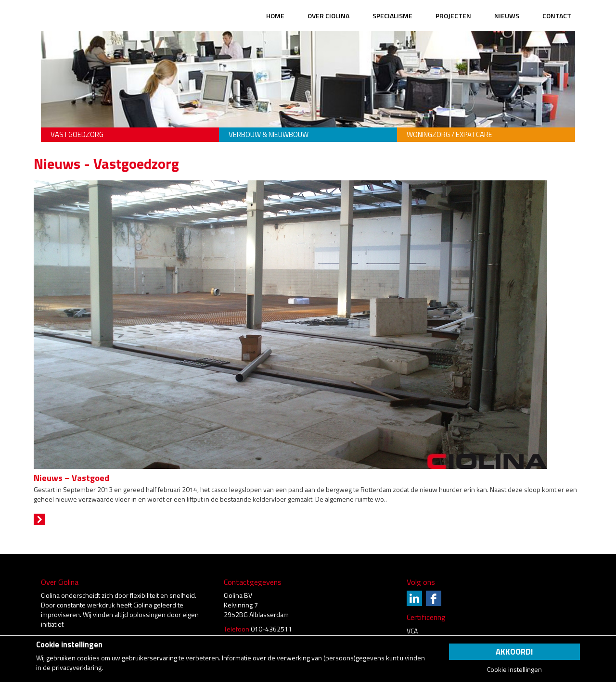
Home (275, 16)
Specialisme (392, 16)
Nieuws (507, 16)
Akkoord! (514, 652)
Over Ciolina (328, 16)
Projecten (453, 16)
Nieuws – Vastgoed (71, 478)
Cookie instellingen (514, 669)
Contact (557, 16)
